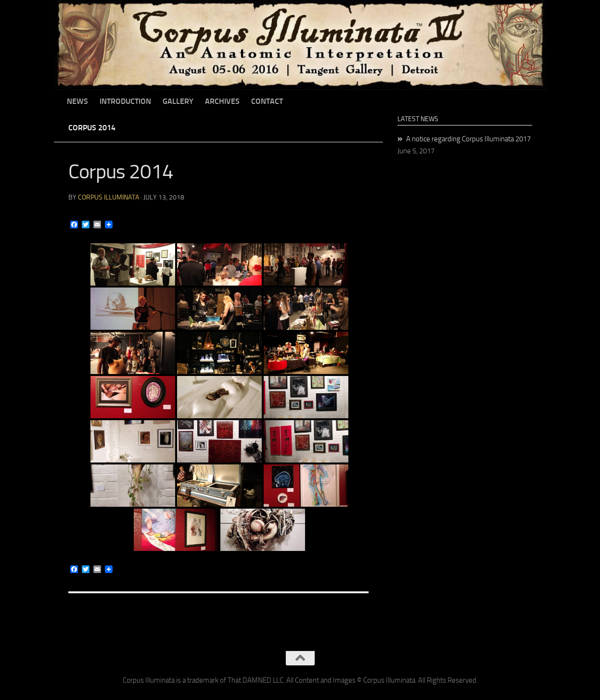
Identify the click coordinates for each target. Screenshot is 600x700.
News (77, 101)
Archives (222, 101)
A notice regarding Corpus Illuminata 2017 (468, 139)
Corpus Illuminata (109, 197)
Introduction (125, 101)
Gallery (178, 101)
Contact (267, 101)
